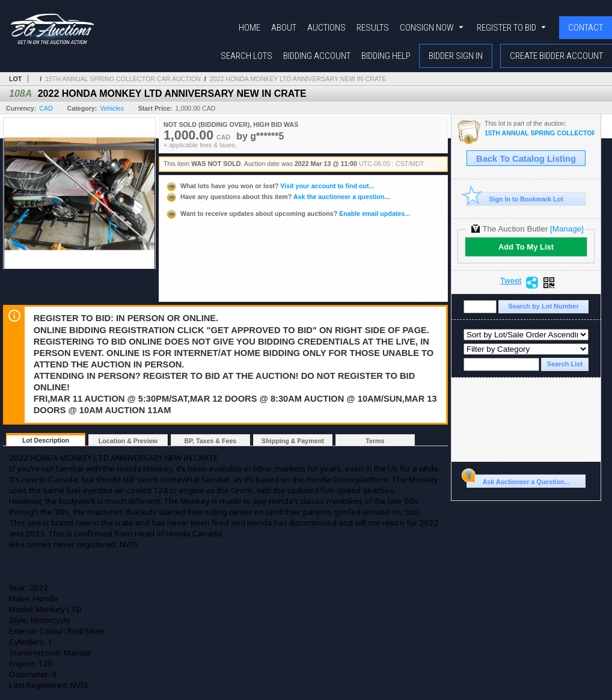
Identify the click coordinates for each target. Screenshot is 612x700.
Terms (375, 441)
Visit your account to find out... (270, 186)
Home (249, 28)
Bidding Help (386, 56)
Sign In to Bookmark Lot (515, 199)
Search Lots (246, 56)
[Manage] (567, 229)
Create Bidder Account (556, 56)
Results (373, 28)
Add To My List (526, 247)
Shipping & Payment (293, 441)
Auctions (326, 28)
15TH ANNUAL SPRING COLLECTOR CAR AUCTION (123, 79)
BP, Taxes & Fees (211, 441)
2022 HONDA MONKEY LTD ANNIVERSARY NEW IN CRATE (298, 79)
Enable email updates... (288, 213)
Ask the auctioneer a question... (277, 197)
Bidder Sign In (456, 56)
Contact (586, 28)
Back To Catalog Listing (526, 159)
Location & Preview (128, 441)
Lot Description (46, 440)
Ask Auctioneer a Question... (518, 480)
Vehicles (112, 108)
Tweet (511, 281)
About (284, 28)
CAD (46, 108)
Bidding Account (317, 56)
